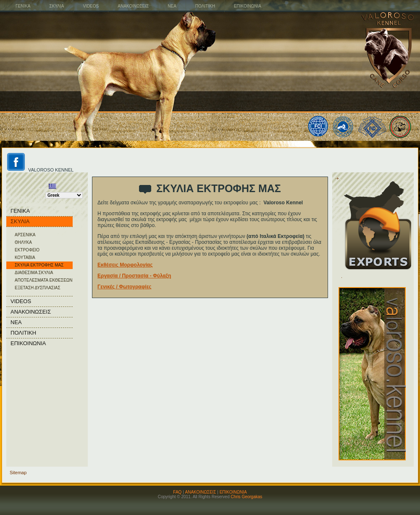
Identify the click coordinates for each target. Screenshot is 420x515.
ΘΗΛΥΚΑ (23, 242)
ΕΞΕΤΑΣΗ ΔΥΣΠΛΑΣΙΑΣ (38, 288)
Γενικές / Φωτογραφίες (125, 287)
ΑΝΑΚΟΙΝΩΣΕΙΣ (201, 492)
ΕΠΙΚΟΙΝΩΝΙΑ (233, 492)
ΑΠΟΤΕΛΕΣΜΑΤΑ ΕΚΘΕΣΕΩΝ (44, 280)
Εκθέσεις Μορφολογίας (125, 265)
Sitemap (18, 473)
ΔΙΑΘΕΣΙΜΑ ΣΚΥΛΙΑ (34, 273)
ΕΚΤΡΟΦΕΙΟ (27, 250)
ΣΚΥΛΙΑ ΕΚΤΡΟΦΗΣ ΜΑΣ (39, 265)
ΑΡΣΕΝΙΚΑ (25, 235)
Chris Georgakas (246, 497)
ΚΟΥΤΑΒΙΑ (25, 257)
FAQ (177, 492)
